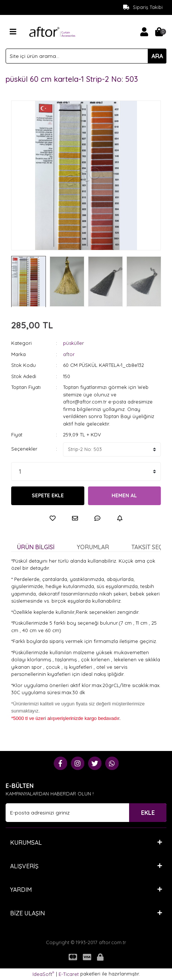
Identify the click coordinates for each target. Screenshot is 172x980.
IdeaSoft (43, 974)
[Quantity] (86, 472)
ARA (157, 56)
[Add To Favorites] (53, 518)
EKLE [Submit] (148, 813)
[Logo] (52, 31)
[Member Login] (144, 32)
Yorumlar (93, 547)
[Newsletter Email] (86, 813)
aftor (69, 354)
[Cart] (159, 32)
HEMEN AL (124, 495)
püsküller (74, 343)
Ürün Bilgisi (36, 547)
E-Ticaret (69, 974)
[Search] (86, 56)
